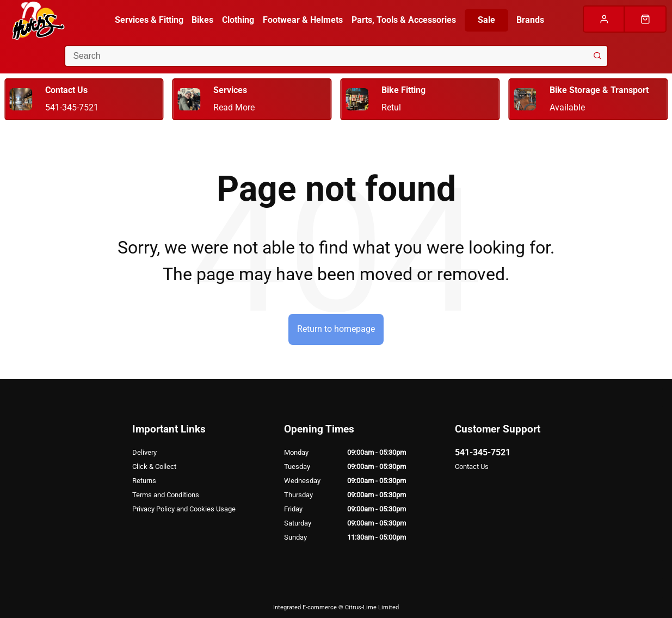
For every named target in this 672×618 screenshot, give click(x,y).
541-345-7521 (483, 452)
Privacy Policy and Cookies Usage (184, 509)
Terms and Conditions (166, 495)
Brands (530, 20)
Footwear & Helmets (303, 20)
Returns (144, 481)
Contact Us (472, 466)
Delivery (144, 452)
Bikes (202, 20)
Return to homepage (336, 329)
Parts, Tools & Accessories (404, 20)
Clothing (238, 20)
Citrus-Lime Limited (372, 607)
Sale (486, 20)
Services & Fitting (149, 20)
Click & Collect (154, 466)
